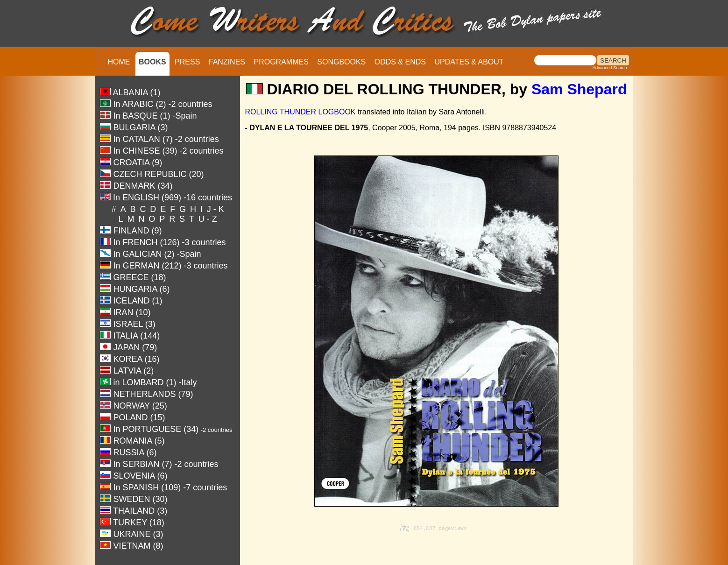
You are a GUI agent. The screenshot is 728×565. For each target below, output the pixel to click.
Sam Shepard (579, 89)
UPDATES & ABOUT (469, 62)
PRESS (187, 62)
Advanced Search (610, 68)
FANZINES (227, 62)
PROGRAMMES (281, 62)
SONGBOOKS (341, 62)
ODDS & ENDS (400, 62)
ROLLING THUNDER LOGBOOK (300, 112)
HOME (119, 62)
